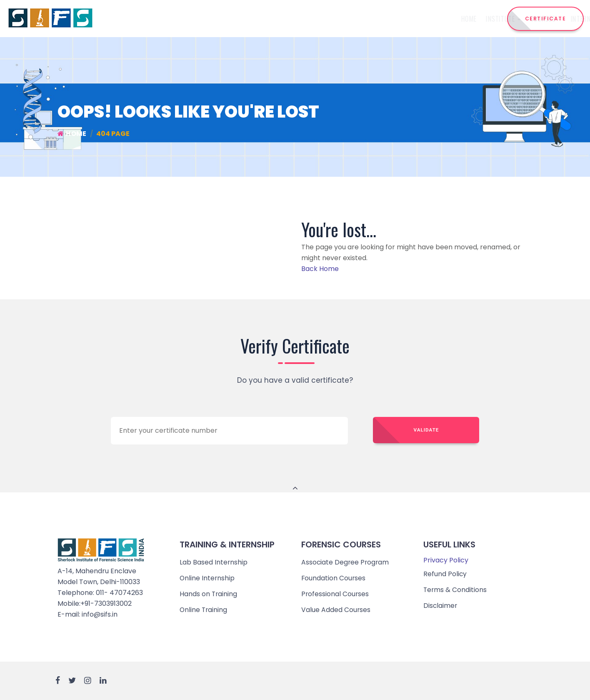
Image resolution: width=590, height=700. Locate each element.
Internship (309, 19)
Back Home (320, 269)
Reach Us (464, 19)
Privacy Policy (446, 560)
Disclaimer (441, 606)
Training (354, 19)
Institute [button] (222, 19)
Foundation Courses (334, 578)
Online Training (204, 610)
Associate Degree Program (346, 562)
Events (431, 19)
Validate (426, 430)
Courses (264, 19)
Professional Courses (335, 594)
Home (187, 19)
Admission (396, 19)
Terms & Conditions (455, 590)
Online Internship (207, 578)
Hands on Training (209, 594)
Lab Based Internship (214, 562)
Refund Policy (445, 574)
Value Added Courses (336, 610)
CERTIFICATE (546, 19)
